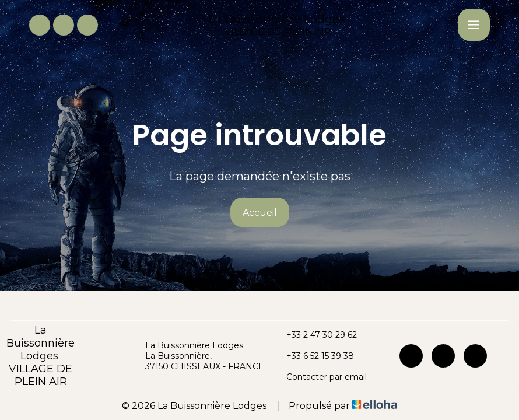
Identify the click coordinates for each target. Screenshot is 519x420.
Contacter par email (320, 377)
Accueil (260, 213)
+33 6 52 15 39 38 (313, 356)
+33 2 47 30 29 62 (315, 335)
